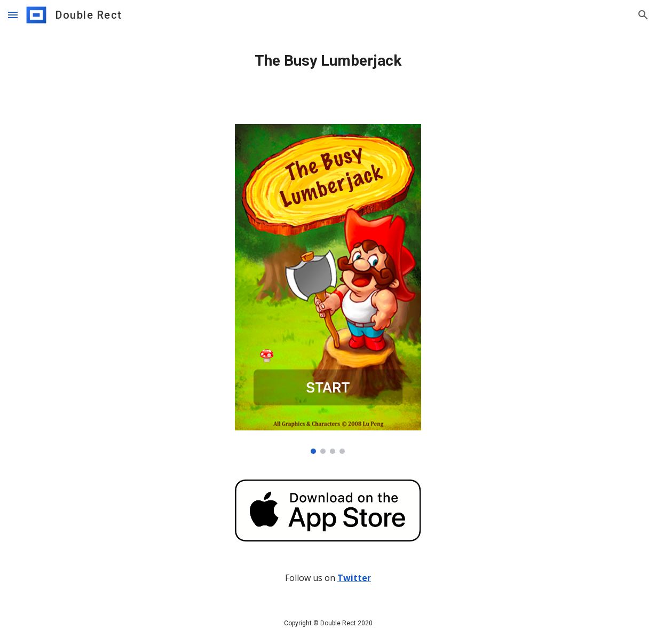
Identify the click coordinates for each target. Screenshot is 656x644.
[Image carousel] (328, 289)
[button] (13, 15)
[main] (328, 61)
